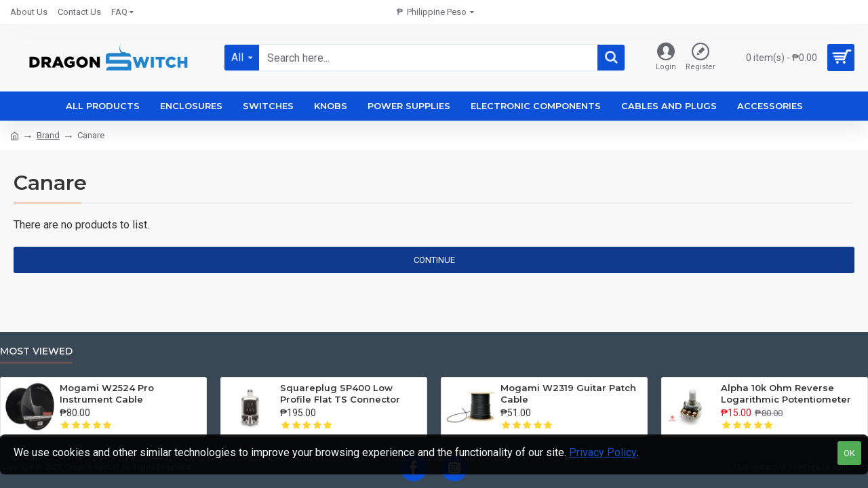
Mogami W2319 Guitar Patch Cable (568, 393)
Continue (434, 260)
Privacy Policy (603, 452)
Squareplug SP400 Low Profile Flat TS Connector (340, 393)
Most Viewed (36, 351)
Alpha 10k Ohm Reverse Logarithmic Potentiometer (786, 393)
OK (849, 453)
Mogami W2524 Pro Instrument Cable (107, 393)
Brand (48, 135)
